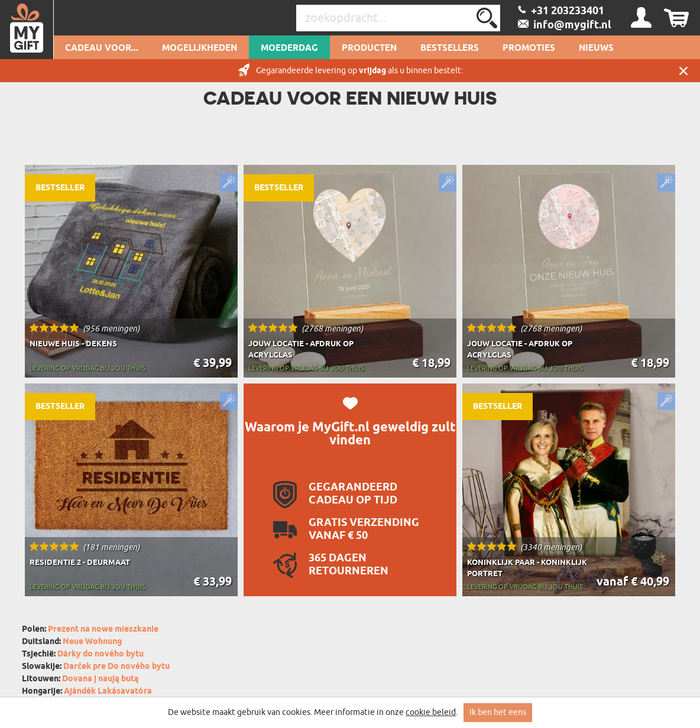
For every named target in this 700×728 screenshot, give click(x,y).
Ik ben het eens (498, 712)
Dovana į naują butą (101, 679)
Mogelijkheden (200, 48)
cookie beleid (431, 712)
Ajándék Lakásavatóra (108, 692)
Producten (369, 48)
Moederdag (289, 48)
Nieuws (596, 48)
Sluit (683, 71)
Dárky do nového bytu (101, 654)
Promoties (529, 48)
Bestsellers (450, 48)
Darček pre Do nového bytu (116, 667)
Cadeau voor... (102, 48)
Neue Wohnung (92, 642)
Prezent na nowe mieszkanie (103, 630)
